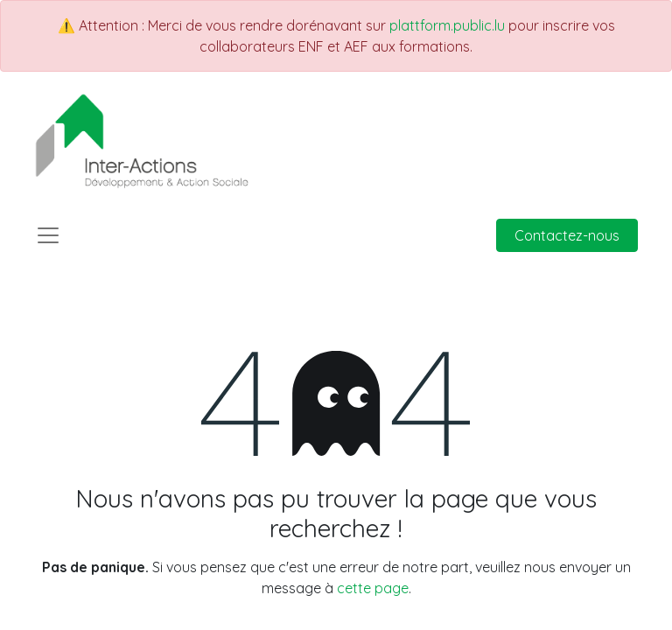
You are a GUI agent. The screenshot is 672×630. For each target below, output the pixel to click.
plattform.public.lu (447, 25)
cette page (373, 588)
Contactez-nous (567, 235)
